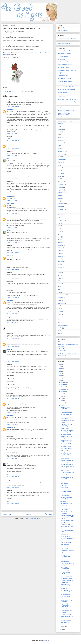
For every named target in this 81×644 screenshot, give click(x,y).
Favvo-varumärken (65, 594)
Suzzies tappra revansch (67, 578)
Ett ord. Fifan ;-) (62, 356)
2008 (61, 380)
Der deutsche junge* (66, 446)
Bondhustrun (10, 427)
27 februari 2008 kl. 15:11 (13, 269)
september (64, 389)
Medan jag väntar (65, 495)
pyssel (59, 237)
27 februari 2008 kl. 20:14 (13, 323)
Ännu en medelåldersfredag (65, 84)
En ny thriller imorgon (66, 576)
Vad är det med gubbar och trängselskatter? (66, 412)
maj (62, 398)
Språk (59, 157)
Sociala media (61, 154)
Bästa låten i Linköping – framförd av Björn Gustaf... (67, 455)
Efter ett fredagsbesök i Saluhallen (67, 478)
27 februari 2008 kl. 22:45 (13, 390)
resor (59, 276)
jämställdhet (61, 220)
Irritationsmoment (62, 295)
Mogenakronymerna (63, 56)
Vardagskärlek (64, 534)
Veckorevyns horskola (63, 67)
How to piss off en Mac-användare (67, 601)
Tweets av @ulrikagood (64, 43)
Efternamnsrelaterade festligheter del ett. (66, 441)
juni (62, 396)
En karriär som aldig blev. (64, 54)
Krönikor (60, 195)
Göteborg (60, 162)
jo (7, 326)
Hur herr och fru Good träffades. (66, 87)
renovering (60, 193)
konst (59, 309)
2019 (61, 364)
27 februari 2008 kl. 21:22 (13, 330)
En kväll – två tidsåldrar (67, 464)
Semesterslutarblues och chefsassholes (64, 96)
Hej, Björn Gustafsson (66, 503)
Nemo (8, 159)
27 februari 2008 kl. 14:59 (13, 253)
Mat (59, 179)
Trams (59, 126)
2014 (61, 367)
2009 (61, 378)
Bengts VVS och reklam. (64, 113)
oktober (63, 387)
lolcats (59, 273)
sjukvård (60, 328)
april (62, 401)
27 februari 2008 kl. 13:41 (13, 214)
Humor (59, 242)
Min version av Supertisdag (64, 548)
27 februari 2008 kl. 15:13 (13, 278)
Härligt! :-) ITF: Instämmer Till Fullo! (67, 353)
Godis (59, 292)
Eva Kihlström (10, 462)
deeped (8, 349)
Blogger (47, 641)
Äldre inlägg (49, 514)
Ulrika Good (10, 204)
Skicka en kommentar (10, 507)
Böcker (59, 176)
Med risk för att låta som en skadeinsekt (67, 591)
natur (59, 320)
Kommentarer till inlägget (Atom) (32, 519)
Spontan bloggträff (65, 470)
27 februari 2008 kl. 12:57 (13, 133)
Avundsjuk (63, 501)
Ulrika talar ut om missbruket (65, 623)
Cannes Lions (61, 151)
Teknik (59, 300)
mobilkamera (61, 209)
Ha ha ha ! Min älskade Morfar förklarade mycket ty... (65, 350)
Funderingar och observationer (66, 259)
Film (59, 171)
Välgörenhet (61, 303)
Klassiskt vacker (65, 428)
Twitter (59, 198)
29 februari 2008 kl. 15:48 (13, 504)
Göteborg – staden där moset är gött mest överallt (66, 491)
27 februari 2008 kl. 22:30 (13, 361)
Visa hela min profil (63, 30)
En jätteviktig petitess (66, 448)
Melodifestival (61, 298)
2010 (61, 376)
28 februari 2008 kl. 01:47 (13, 399)
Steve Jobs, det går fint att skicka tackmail (67, 539)
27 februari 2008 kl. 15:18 (13, 287)
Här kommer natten (66, 434)
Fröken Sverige (65, 485)
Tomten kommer (65, 458)
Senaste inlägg (7, 514)
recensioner (61, 173)
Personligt (60, 124)
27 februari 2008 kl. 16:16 (13, 297)
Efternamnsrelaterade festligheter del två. (66, 437)
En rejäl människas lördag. (65, 73)
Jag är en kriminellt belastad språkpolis (68, 102)
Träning (60, 168)
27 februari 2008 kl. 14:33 (13, 242)
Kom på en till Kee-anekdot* (65, 597)
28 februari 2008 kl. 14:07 (13, 459)
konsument (60, 311)
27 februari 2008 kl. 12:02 (13, 106)
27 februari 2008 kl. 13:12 (13, 141)
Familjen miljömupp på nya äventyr (67, 70)
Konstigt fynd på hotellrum (67, 542)
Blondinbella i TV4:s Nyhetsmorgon (66, 509)
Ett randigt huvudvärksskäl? (66, 524)
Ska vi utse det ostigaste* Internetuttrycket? (67, 431)
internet (60, 215)
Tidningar (60, 143)
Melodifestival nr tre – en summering (67, 461)
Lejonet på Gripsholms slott (65, 65)
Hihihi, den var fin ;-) (63, 342)
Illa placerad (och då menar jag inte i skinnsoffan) (66, 605)
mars (62, 403)
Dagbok (60, 284)
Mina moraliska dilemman (67, 551)
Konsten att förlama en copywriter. (66, 112)
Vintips (59, 265)
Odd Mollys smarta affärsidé (65, 81)
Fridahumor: (64, 559)
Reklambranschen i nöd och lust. (66, 111)
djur (59, 306)
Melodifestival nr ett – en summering (67, 581)
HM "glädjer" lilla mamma (64, 78)
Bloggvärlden (61, 140)
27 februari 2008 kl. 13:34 (13, 178)
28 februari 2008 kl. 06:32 (13, 412)
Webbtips (60, 248)
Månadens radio (65, 481)
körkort (59, 317)
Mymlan (47, 53)
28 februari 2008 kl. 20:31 (13, 487)
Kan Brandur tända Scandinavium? (65, 585)
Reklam (60, 129)
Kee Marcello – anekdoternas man (66, 610)
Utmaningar (61, 245)
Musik (59, 146)
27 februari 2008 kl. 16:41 (13, 314)
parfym (59, 322)
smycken (60, 331)
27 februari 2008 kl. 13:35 (13, 200)
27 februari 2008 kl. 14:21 (13, 227)
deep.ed (31, 53)
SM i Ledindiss (61, 59)
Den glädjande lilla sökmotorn (65, 408)
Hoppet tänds (64, 506)
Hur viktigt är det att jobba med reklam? (68, 89)
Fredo (4, 54)
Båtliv (59, 281)
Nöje (59, 201)
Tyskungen (37, 53)
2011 (61, 373)
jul (58, 218)
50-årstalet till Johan (63, 76)
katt (59, 165)
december (64, 382)
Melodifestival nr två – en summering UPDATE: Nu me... (67, 517)
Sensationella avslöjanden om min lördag (67, 467)
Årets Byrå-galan (65, 545)
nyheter (60, 234)
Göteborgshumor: (65, 561)
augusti (63, 392)
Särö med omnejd (62, 160)
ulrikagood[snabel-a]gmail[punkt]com (67, 38)
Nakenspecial (64, 488)
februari (63, 405)
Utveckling (60, 262)
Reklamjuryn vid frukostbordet (65, 568)
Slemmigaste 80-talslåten (67, 444)
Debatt (59, 132)
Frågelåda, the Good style (67, 473)
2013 (61, 369)
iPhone (59, 231)
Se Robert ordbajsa (66, 553)
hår (58, 229)
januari (63, 627)
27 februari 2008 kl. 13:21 (13, 148)
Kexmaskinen (64, 483)
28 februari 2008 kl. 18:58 (13, 477)
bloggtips (60, 190)
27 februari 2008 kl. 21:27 (13, 339)
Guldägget (60, 187)
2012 (61, 371)
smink (59, 226)
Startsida (28, 514)
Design (59, 287)
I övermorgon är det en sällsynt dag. (66, 425)
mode (59, 223)
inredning (60, 270)
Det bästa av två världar (64, 62)
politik (59, 212)
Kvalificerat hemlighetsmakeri (66, 613)
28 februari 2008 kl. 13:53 (13, 433)
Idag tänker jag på (65, 536)
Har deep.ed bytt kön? (66, 415)
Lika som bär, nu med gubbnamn (66, 512)
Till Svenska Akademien (67, 451)
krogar (59, 314)
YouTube (60, 182)
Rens (9, 54)
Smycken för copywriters (67, 521)
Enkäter (60, 240)
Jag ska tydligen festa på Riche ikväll (67, 498)
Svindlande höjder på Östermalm (66, 418)
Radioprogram (61, 204)
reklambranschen (62, 325)
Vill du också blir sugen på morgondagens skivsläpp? (67, 572)
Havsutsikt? (64, 475)
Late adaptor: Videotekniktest (65, 556)
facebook (60, 267)
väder (59, 333)
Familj (59, 137)
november (64, 385)
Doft (59, 289)
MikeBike (42, 53)
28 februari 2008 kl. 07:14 (13, 424)
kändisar (60, 207)
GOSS (59, 148)
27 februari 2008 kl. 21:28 (13, 346)
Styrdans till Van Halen (63, 92)
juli (62, 394)
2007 (61, 630)
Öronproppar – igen (66, 588)
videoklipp (60, 256)
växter (59, 278)
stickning (60, 253)
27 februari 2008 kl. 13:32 (13, 155)
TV (58, 135)
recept (59, 251)
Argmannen (10, 109)
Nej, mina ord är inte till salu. (65, 51)
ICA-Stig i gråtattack (66, 620)
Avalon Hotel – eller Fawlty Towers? (67, 99)
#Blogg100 (60, 184)
